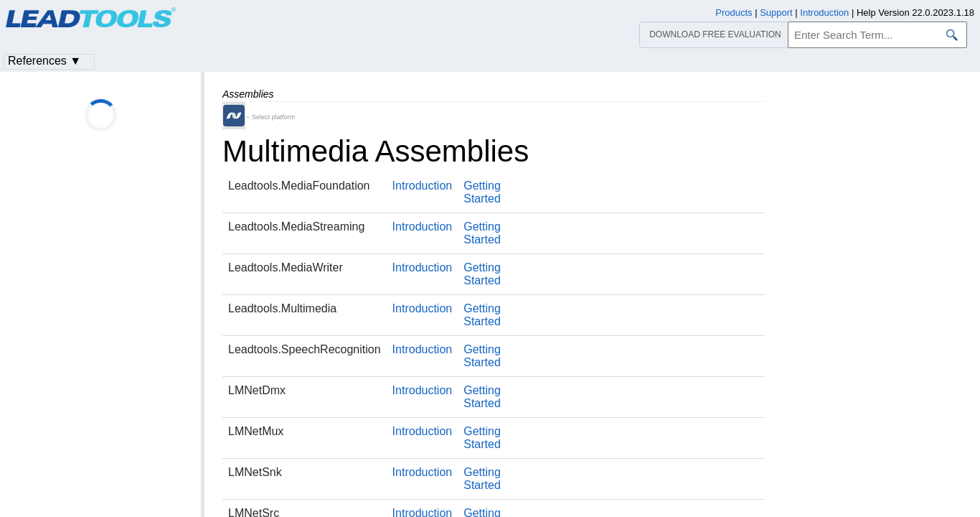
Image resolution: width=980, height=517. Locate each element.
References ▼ (44, 61)
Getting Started (482, 192)
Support (776, 13)
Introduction (423, 186)
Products (734, 13)
